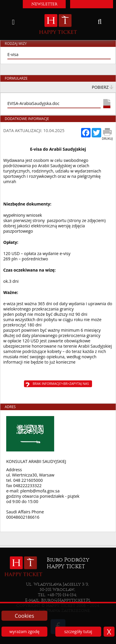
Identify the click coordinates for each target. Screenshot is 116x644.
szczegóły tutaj (78, 631)
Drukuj (107, 139)
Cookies (25, 616)
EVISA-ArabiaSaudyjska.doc (33, 103)
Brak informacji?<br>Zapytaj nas (61, 383)
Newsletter (44, 4)
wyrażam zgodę (24, 631)
